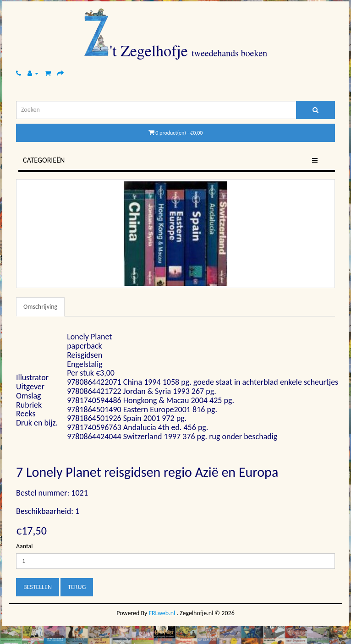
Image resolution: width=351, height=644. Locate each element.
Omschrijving (40, 307)
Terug (77, 587)
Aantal (24, 546)
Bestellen (38, 587)
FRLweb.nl (162, 613)
